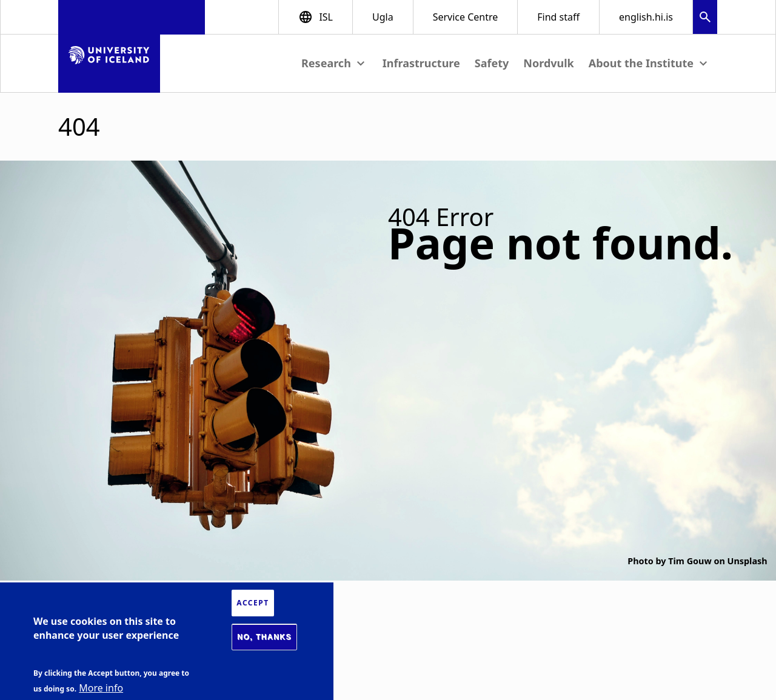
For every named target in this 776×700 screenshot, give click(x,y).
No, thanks (264, 637)
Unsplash (748, 561)
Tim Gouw (690, 561)
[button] (705, 18)
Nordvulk (548, 63)
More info (101, 688)
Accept (253, 603)
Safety (492, 63)
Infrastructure (421, 63)
